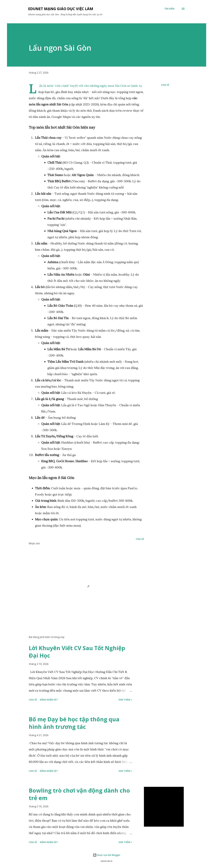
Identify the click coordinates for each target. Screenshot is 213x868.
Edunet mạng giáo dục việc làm (61, 9)
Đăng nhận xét (49, 700)
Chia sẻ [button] (165, 85)
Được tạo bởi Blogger (107, 855)
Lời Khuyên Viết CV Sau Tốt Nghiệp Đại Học (77, 652)
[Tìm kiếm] (169, 9)
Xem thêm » (125, 700)
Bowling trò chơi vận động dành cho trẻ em (79, 794)
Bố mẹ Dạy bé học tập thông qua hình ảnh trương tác (74, 723)
